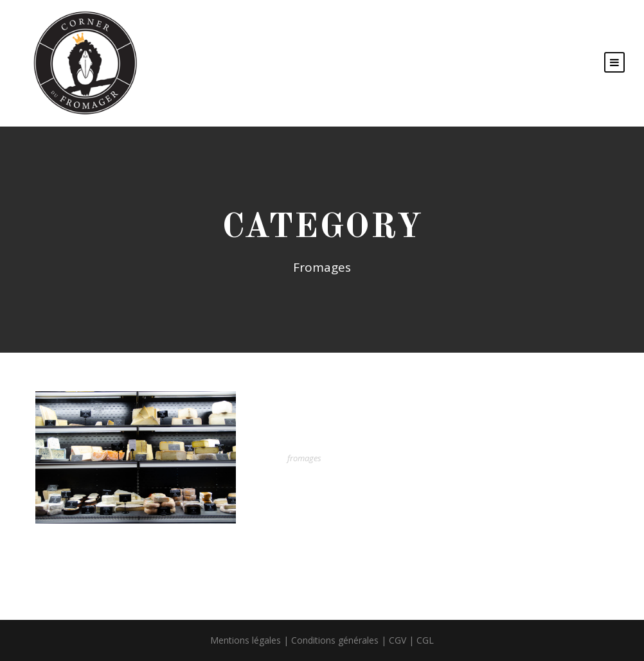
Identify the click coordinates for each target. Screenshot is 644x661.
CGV (398, 640)
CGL (425, 640)
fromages (304, 458)
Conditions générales (335, 640)
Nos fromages (337, 438)
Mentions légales (246, 640)
